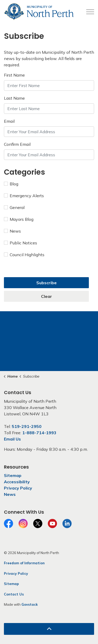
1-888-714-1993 (39, 433)
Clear (47, 296)
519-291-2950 (27, 426)
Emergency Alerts (24, 196)
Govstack (30, 604)
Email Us (12, 439)
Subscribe (47, 283)
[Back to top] (49, 629)
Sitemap (13, 475)
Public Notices (21, 243)
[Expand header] (90, 12)
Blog (11, 184)
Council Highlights (24, 255)
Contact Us (14, 594)
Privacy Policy (18, 488)
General (14, 207)
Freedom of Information (24, 563)
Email (9, 121)
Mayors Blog (19, 219)
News (12, 231)
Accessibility (17, 482)
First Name (14, 75)
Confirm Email (17, 144)
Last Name (14, 98)
